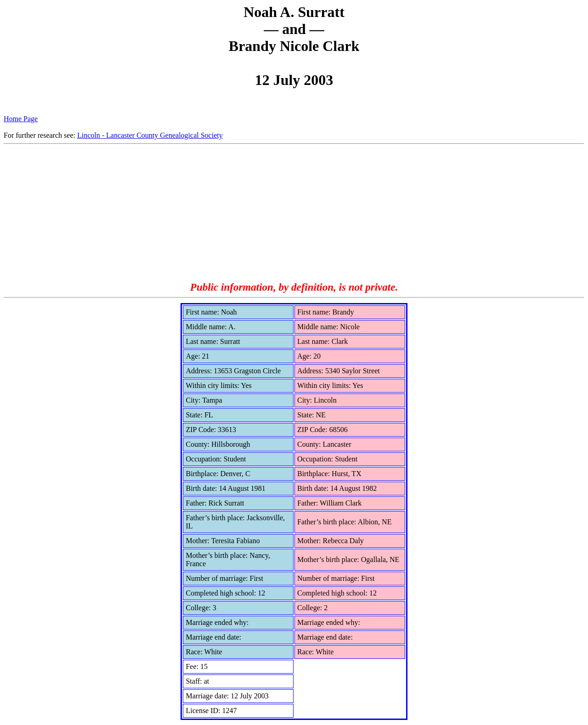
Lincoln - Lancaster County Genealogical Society (150, 135)
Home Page (21, 119)
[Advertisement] (294, 213)
